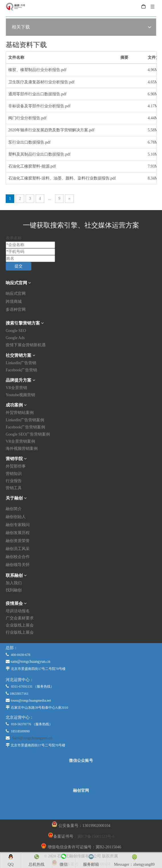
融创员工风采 (18, 549)
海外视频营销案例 (22, 449)
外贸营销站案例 (20, 413)
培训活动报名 (18, 611)
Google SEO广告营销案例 (28, 434)
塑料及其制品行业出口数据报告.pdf (39, 154)
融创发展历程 (18, 533)
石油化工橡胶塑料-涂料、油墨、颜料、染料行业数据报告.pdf (62, 178)
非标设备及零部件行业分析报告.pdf (39, 106)
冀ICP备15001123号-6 (96, 836)
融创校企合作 (18, 557)
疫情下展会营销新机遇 (26, 345)
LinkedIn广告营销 (21, 363)
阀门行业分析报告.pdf (27, 118)
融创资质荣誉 (18, 541)
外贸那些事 (16, 466)
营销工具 (14, 488)
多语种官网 (16, 310)
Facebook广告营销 (21, 370)
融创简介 (14, 509)
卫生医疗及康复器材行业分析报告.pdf (41, 82)
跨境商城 (14, 302)
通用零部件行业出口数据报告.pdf (37, 94)
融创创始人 (16, 517)
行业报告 (14, 481)
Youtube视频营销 (20, 395)
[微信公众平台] (81, 776)
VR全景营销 (16, 388)
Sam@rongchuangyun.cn (32, 738)
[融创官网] (81, 806)
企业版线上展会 (20, 625)
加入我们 (14, 583)
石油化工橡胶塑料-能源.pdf (32, 166)
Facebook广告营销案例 (25, 427)
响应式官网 (16, 294)
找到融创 (14, 590)
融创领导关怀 (18, 565)
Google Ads (15, 338)
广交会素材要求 (20, 618)
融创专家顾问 (18, 525)
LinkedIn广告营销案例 (25, 420)
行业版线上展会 (20, 632)
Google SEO (16, 331)
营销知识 (14, 474)
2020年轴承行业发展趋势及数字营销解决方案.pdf (51, 130)
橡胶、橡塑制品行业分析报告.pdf (37, 70)
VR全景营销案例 (20, 441)
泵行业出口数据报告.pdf (29, 142)
